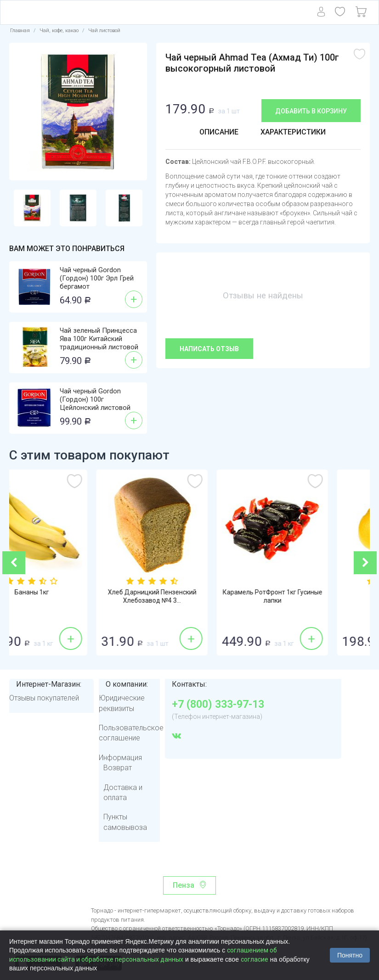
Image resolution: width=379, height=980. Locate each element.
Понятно (350, 955)
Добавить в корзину (311, 111)
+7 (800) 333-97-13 (218, 705)
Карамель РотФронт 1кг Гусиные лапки (310, 596)
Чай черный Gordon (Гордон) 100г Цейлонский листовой (95, 399)
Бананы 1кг (70, 592)
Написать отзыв (209, 349)
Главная (20, 31)
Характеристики (293, 132)
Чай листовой (104, 31)
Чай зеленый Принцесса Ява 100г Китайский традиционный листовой (99, 339)
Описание (219, 132)
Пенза (184, 885)
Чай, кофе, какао (59, 31)
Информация (120, 758)
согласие (255, 959)
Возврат (118, 768)
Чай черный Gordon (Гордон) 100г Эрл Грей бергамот (97, 278)
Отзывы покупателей (44, 698)
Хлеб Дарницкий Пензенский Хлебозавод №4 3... (190, 596)
